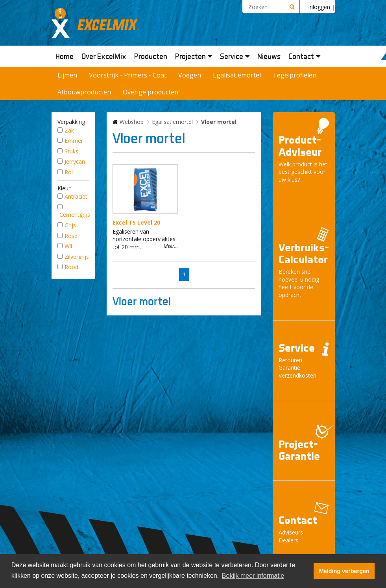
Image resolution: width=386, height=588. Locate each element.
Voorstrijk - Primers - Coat (128, 75)
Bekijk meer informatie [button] (253, 576)
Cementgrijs (75, 215)
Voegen (190, 75)
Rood (71, 267)
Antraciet (76, 196)
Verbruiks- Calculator (304, 254)
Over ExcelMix (104, 56)
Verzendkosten (297, 375)
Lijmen (67, 75)
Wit (69, 246)
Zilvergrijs (77, 257)
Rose (71, 236)
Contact (304, 56)
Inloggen (319, 7)
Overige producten (151, 92)
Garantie (289, 368)
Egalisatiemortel (237, 75)
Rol (69, 172)
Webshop (132, 122)
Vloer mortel (219, 122)
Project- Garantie (299, 450)
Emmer (74, 141)
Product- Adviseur (300, 146)
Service (235, 56)
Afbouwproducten (84, 92)
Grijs (70, 225)
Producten (151, 56)
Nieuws (269, 56)
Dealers (288, 540)
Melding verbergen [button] (344, 571)
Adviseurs (291, 532)
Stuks (71, 151)
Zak (69, 130)
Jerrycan (75, 161)
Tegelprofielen (295, 75)
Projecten (194, 56)
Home (65, 56)
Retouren (290, 360)
